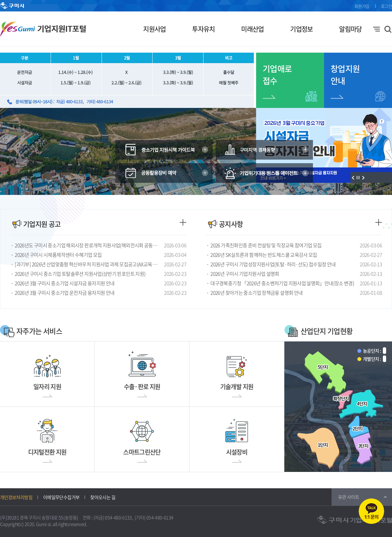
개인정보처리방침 (16, 497)
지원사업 (154, 29)
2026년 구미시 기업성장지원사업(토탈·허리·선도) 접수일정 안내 (273, 264)
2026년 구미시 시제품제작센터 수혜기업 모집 (58, 255)
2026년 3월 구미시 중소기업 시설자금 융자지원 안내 (65, 283)
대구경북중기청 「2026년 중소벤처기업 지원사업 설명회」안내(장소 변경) (282, 283)
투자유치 (203, 29)
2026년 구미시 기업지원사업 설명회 (245, 274)
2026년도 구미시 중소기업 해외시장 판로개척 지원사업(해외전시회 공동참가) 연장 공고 (88, 245)
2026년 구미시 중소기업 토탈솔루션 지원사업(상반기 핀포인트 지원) (80, 274)
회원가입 (362, 6)
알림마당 (350, 29)
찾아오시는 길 (103, 497)
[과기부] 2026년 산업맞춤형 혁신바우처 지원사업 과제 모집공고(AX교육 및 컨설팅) (88, 264)
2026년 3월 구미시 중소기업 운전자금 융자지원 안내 (65, 293)
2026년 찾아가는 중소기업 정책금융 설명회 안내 (256, 293)
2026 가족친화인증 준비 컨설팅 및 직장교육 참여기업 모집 (266, 245)
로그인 (386, 6)
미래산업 (252, 29)
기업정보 (301, 29)
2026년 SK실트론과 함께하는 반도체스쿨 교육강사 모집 (264, 255)
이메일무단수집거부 (61, 497)
